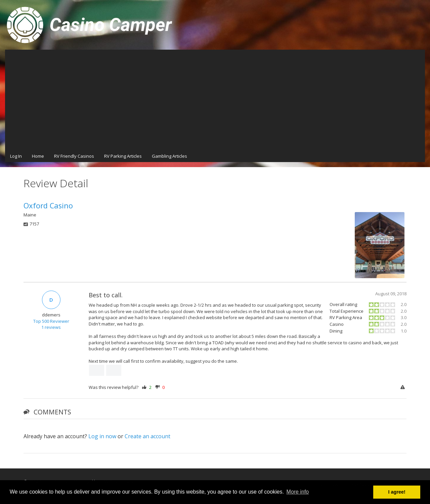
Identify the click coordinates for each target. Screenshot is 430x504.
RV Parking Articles (123, 156)
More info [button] (298, 492)
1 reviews (51, 327)
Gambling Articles (169, 156)
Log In (16, 156)
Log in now (102, 436)
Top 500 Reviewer (51, 321)
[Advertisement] (215, 100)
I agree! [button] (397, 492)
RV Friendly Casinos (74, 156)
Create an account (147, 436)
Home (38, 156)
